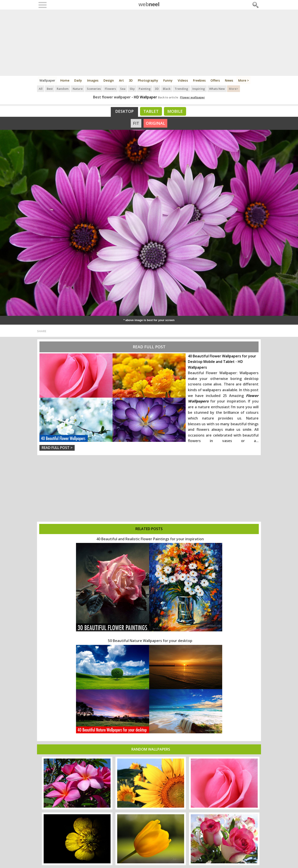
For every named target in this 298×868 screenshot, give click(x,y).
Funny (168, 80)
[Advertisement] (149, 43)
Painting (145, 88)
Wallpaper (47, 80)
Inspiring (199, 88)
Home (65, 80)
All (41, 88)
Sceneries (94, 88)
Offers (216, 80)
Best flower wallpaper (112, 97)
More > (244, 80)
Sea (123, 88)
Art (122, 80)
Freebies (200, 80)
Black (167, 88)
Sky (132, 88)
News (230, 80)
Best (50, 88)
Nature (78, 88)
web (149, 4)
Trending (182, 88)
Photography (148, 80)
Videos (183, 80)
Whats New (217, 88)
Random (63, 88)
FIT (136, 123)
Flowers (111, 88)
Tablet (151, 111)
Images (93, 80)
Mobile (175, 111)
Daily (78, 80)
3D (131, 80)
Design (109, 80)
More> (234, 88)
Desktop (124, 111)
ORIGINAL (155, 123)
